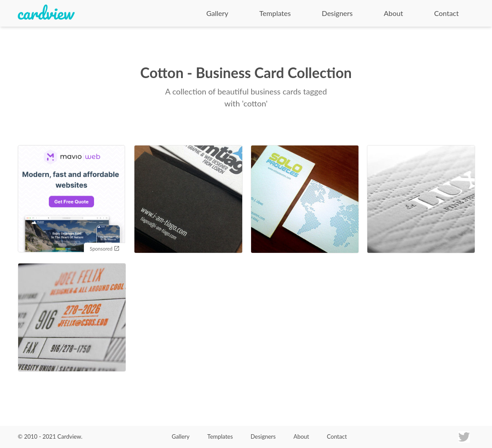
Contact (447, 13)
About (394, 13)
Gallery (217, 13)
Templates (275, 13)
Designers (337, 13)
